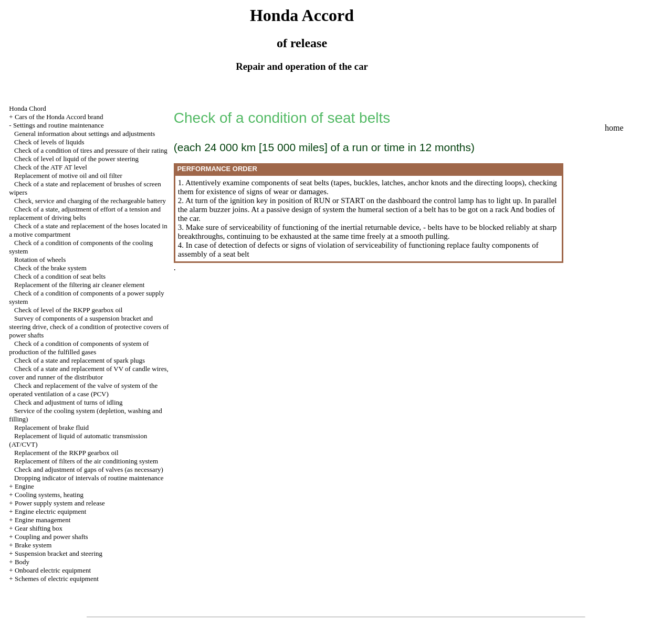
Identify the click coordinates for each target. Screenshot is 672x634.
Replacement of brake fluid (51, 427)
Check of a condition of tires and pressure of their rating (91, 150)
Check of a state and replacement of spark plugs (80, 360)
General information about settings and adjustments (85, 134)
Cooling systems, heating (49, 495)
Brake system (33, 545)
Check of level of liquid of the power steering (76, 159)
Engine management (43, 520)
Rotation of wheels (40, 260)
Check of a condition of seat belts (60, 276)
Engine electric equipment (50, 511)
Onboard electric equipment (53, 570)
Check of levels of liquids (49, 142)
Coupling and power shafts (51, 537)
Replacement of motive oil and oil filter (68, 176)
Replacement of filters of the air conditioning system (86, 461)
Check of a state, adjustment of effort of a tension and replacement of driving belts (85, 213)
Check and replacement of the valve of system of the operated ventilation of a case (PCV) (83, 390)
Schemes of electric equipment (57, 579)
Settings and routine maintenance (59, 125)
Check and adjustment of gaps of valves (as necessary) (89, 469)
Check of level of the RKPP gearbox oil (68, 310)
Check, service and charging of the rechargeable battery (90, 201)
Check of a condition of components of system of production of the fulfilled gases (79, 348)
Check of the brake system (50, 268)
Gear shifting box (39, 528)
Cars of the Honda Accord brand (59, 117)
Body (22, 562)
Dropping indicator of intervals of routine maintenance (89, 478)
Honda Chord (27, 108)
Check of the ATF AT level (51, 167)
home (614, 128)
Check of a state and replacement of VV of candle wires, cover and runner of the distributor (88, 373)
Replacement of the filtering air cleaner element (79, 285)
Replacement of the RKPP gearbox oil (66, 453)
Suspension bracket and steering (59, 553)
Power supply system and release (60, 503)
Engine (24, 486)
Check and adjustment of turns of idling (69, 402)
